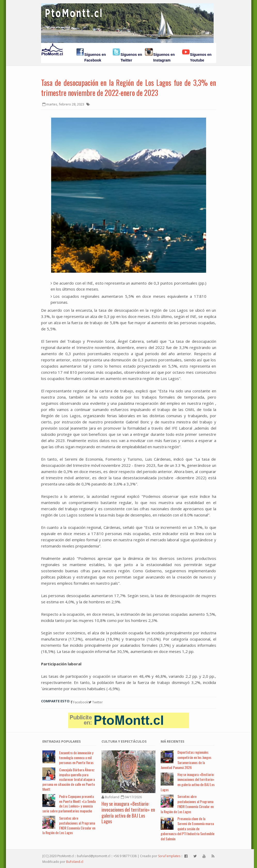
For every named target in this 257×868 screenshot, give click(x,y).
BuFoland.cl (75, 862)
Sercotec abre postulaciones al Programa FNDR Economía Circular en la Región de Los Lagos (69, 825)
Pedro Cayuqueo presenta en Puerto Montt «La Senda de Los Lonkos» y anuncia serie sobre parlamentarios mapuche (69, 804)
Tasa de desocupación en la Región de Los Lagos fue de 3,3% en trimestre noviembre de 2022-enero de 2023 (129, 88)
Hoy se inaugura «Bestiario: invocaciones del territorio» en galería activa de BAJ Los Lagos (128, 812)
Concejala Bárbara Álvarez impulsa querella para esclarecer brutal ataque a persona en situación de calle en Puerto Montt (69, 779)
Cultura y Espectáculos (124, 741)
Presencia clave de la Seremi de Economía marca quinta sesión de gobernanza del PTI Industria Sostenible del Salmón (188, 829)
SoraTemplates (169, 856)
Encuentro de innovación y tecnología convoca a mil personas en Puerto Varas (76, 757)
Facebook (79, 702)
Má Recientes (173, 741)
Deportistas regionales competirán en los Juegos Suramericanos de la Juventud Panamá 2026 (186, 760)
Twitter (96, 702)
